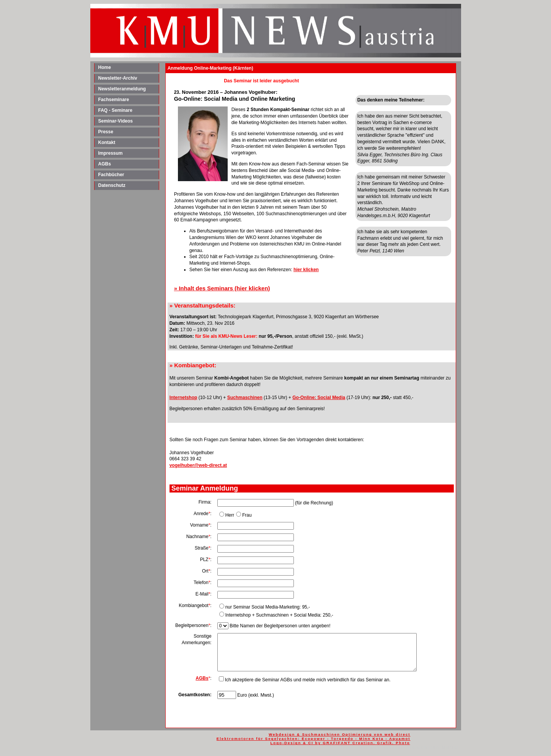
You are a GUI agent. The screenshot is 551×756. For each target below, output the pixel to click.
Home (105, 67)
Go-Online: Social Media (319, 398)
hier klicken (306, 270)
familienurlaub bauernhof (375, 748)
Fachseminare (114, 100)
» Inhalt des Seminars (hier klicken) (222, 288)
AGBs (105, 164)
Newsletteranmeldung (122, 89)
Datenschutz (112, 185)
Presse (106, 132)
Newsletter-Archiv (118, 78)
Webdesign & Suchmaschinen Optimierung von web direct (339, 734)
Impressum (111, 153)
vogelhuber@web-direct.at (198, 465)
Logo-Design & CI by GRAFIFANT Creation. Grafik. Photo (340, 743)
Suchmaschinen (245, 398)
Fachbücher (111, 175)
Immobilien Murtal (434, 748)
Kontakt (107, 142)
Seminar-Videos (116, 121)
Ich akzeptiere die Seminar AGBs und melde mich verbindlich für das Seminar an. (308, 680)
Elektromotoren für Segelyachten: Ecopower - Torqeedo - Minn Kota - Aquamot (314, 739)
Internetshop (183, 398)
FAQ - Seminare (115, 110)
